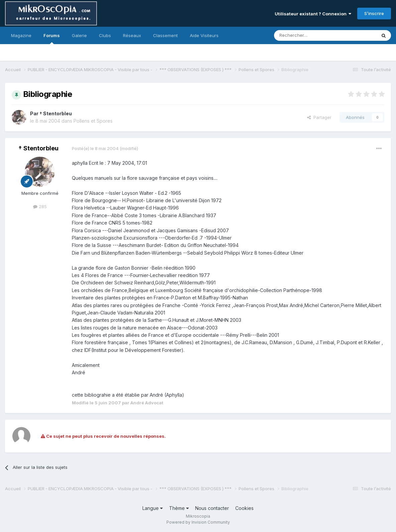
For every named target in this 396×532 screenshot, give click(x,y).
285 (40, 207)
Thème (179, 508)
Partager (319, 117)
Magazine (21, 35)
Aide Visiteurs (204, 35)
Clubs (105, 35)
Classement (165, 35)
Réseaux (132, 35)
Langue (153, 508)
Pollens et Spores (93, 121)
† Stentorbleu (56, 113)
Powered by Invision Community (198, 522)
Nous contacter (212, 508)
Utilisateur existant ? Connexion (313, 14)
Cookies (244, 508)
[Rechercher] (310, 35)
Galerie (79, 35)
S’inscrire (374, 13)
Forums (52, 38)
